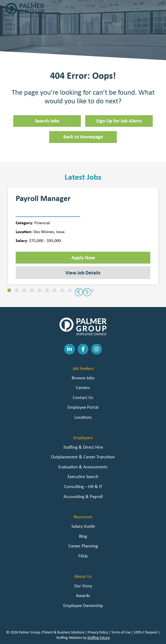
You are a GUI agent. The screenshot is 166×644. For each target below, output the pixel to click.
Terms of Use (121, 632)
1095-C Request (146, 632)
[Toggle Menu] (159, 31)
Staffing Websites (69, 638)
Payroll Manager (43, 198)
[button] (9, 290)
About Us (83, 576)
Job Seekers (83, 368)
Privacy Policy (98, 632)
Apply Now (83, 257)
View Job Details (83, 272)
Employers (83, 438)
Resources (83, 517)
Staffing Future (99, 638)
